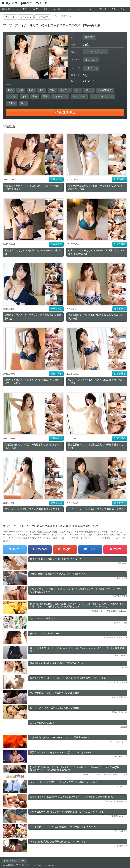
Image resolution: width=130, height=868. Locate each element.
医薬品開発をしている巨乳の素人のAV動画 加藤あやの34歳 (96, 446)
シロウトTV (20, 9)
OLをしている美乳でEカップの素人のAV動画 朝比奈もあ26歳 (96, 382)
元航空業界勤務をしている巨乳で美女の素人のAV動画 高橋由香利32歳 (32, 187)
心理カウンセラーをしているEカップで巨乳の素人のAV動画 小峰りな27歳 (96, 252)
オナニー (65, 90)
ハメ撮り (58, 9)
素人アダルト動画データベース (26, 3)
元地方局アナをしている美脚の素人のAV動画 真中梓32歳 (32, 252)
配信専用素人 (105, 90)
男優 (45, 96)
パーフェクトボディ (102, 96)
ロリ (77, 90)
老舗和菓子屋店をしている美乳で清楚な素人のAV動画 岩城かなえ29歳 (95, 187)
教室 (23, 103)
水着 (31, 90)
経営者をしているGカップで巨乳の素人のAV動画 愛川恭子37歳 (33, 317)
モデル (12, 103)
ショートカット (74, 9)
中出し (46, 9)
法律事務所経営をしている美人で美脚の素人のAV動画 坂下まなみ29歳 (32, 382)
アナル (89, 90)
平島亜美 (90, 37)
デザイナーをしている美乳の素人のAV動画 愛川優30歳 (96, 509)
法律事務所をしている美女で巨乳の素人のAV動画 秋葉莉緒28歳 (96, 317)
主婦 (35, 96)
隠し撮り (103, 9)
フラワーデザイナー (95, 51)
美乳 (42, 90)
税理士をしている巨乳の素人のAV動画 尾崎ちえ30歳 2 (32, 509)
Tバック (12, 96)
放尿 (122, 9)
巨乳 (10, 90)
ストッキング (60, 96)
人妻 (114, 9)
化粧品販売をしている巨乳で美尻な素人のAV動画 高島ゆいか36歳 (32, 446)
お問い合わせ (10, 861)
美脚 (52, 90)
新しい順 (6, 9)
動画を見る (56, 179)
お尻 (24, 96)
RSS (23, 861)
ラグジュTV (91, 60)
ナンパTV (35, 9)
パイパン (90, 9)
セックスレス (80, 96)
